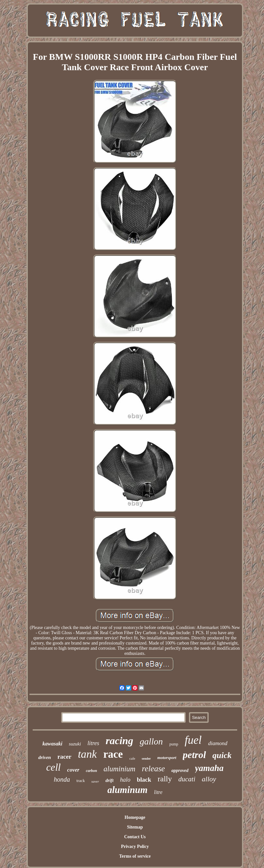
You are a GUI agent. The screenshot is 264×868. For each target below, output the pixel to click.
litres (93, 743)
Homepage (135, 817)
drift (110, 781)
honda (62, 779)
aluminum (127, 790)
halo (125, 780)
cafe (132, 758)
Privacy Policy (135, 846)
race (113, 754)
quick (222, 755)
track (81, 781)
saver (95, 781)
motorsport (167, 758)
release (153, 769)
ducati (187, 779)
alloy (209, 779)
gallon (151, 741)
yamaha (209, 768)
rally (165, 779)
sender (146, 759)
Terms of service (135, 856)
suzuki (75, 744)
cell (54, 767)
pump (174, 744)
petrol (194, 755)
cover (73, 770)
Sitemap (135, 827)
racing (119, 741)
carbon (91, 771)
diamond (218, 743)
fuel (193, 740)
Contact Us (135, 837)
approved (180, 770)
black (144, 780)
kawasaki (52, 744)
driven (44, 757)
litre (158, 792)
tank (88, 754)
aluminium (119, 769)
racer (64, 757)
